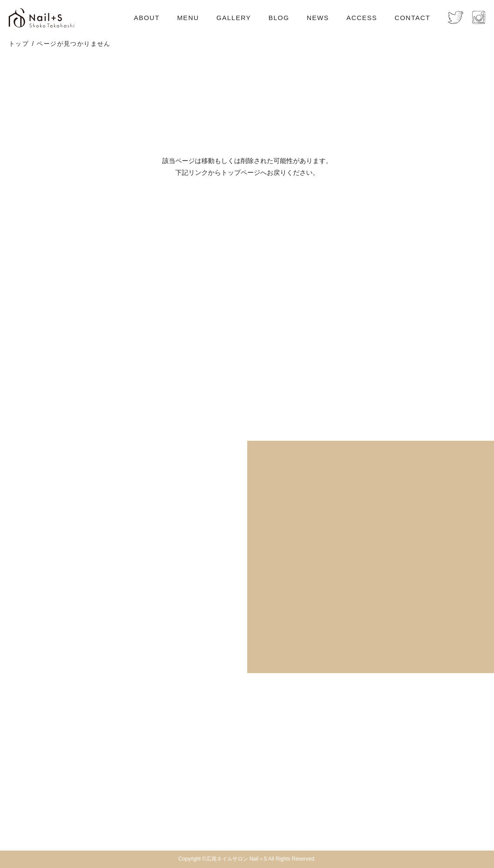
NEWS (318, 18)
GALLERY (233, 18)
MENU (188, 18)
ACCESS (362, 18)
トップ (19, 44)
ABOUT (147, 18)
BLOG (279, 18)
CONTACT (412, 18)
